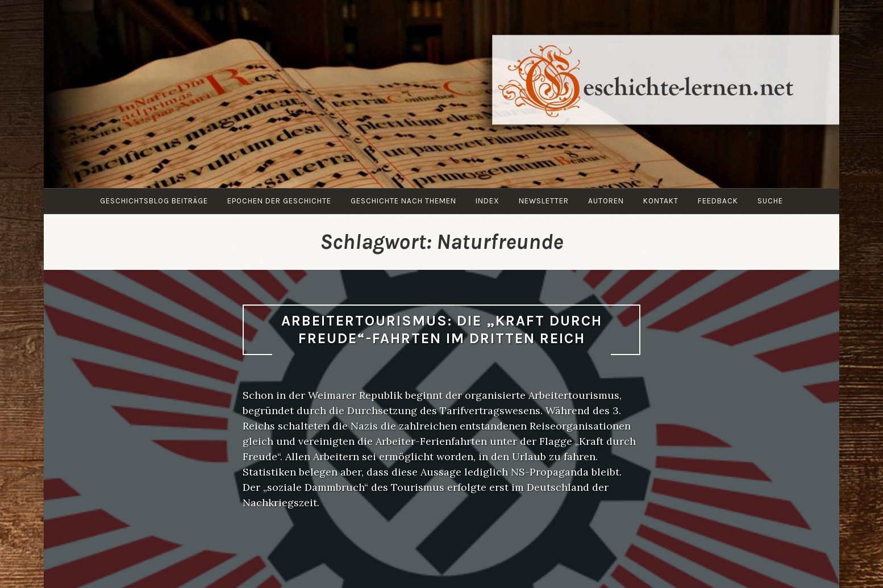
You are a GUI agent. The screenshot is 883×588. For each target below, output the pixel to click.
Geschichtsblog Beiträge (154, 201)
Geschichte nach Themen (403, 201)
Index (488, 201)
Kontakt (661, 201)
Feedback (718, 201)
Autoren (606, 201)
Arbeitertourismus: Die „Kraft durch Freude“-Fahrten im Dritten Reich (442, 330)
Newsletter (544, 201)
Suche (770, 201)
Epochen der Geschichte (279, 201)
